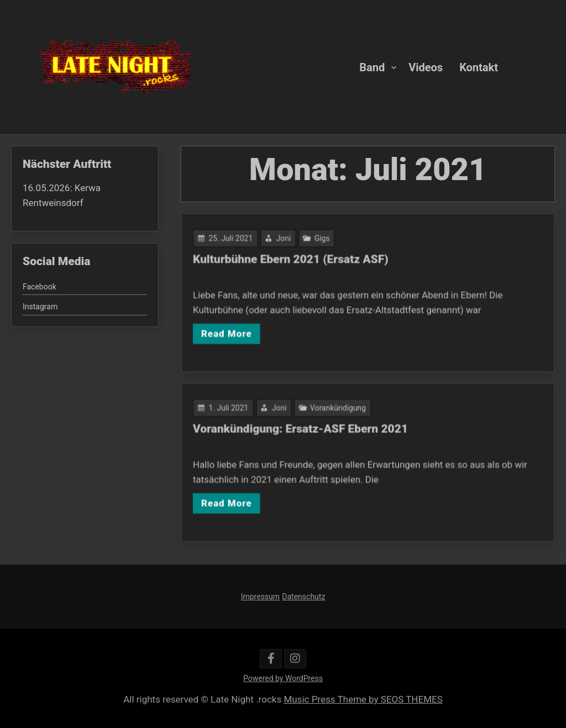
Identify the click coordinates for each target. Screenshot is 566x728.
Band (372, 67)
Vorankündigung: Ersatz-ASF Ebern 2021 (302, 429)
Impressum (260, 597)
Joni (286, 240)
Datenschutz (303, 597)
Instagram (40, 307)
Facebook (40, 287)
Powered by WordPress (283, 678)
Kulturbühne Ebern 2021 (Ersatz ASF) (293, 260)
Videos (426, 67)
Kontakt (479, 67)
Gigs (323, 240)
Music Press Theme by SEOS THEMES (363, 699)
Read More (230, 332)
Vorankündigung (339, 409)
